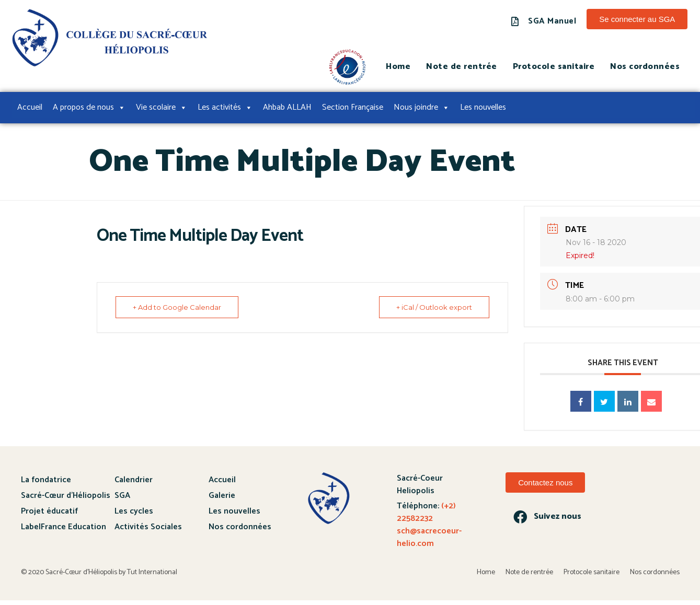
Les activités (225, 108)
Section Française (353, 107)
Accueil (30, 107)
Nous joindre (422, 108)
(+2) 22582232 (426, 512)
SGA (122, 496)
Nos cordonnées (645, 67)
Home (398, 67)
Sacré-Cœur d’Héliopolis (66, 496)
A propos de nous (89, 108)
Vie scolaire (162, 108)
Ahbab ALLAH (287, 107)
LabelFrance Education (64, 527)
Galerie (222, 496)
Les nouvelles (483, 107)
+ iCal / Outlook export (433, 307)
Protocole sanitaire (554, 67)
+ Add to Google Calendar (178, 307)
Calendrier (134, 480)
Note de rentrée (462, 67)
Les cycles (134, 511)
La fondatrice (46, 480)
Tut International (152, 572)
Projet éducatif (49, 511)
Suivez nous (558, 516)
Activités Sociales (148, 527)
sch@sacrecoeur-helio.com (429, 537)
